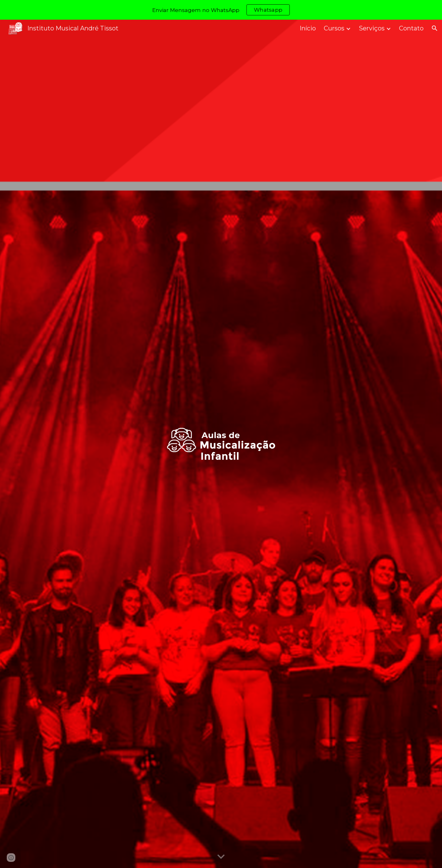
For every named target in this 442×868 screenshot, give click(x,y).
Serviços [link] (372, 28)
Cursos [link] (334, 28)
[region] (221, 10)
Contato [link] (411, 28)
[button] (435, 28)
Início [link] (308, 28)
